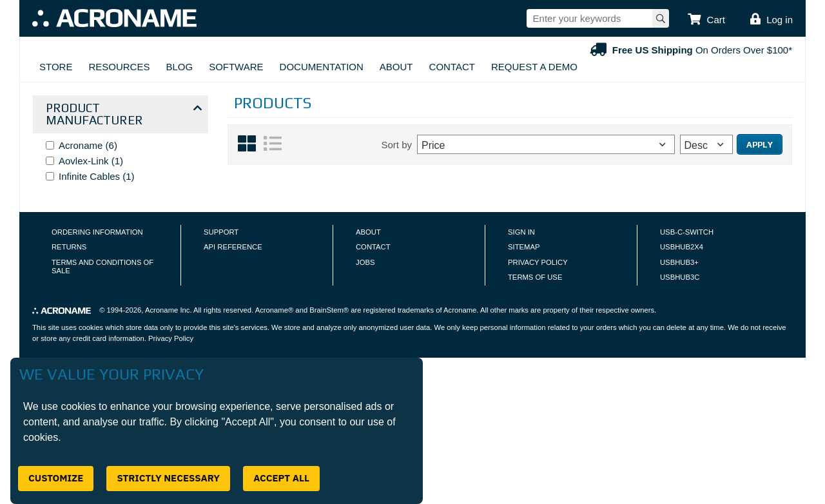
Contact (452, 67)
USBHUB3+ (679, 262)
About (396, 67)
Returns (69, 247)
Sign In (521, 232)
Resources (119, 67)
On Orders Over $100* (690, 50)
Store (56, 67)
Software (236, 67)
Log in (780, 20)
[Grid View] (247, 150)
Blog (179, 67)
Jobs (365, 262)
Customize (56, 478)
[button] (706, 20)
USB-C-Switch (687, 232)
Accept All (281, 478)
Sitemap (524, 247)
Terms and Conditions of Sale (102, 267)
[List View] (273, 150)
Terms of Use (535, 277)
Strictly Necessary (168, 478)
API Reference (233, 247)
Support (221, 232)
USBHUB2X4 (682, 247)
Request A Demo (534, 67)
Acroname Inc (167, 310)
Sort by (396, 145)
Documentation (322, 67)
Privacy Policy (538, 262)
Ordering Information (97, 232)
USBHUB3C (680, 277)
